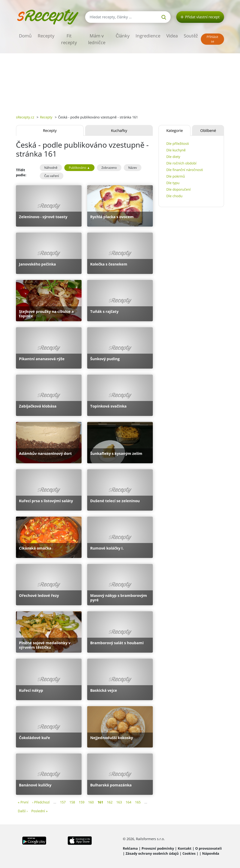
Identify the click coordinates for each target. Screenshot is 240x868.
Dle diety (173, 157)
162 (110, 802)
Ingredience (148, 36)
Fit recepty (69, 39)
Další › (23, 811)
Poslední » (39, 811)
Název (133, 168)
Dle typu (173, 183)
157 (63, 802)
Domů (25, 36)
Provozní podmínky (158, 848)
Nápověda (211, 853)
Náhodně (51, 168)
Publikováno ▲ (79, 168)
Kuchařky (119, 131)
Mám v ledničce (97, 39)
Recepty (46, 36)
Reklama (130, 848)
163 (119, 802)
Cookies (189, 853)
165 (138, 802)
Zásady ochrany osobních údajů (152, 853)
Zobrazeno (109, 168)
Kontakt (185, 848)
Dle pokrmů (176, 176)
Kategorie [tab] (175, 131)
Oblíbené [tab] (208, 131)
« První (23, 802)
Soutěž (191, 36)
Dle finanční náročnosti (185, 170)
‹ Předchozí (41, 802)
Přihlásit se (212, 39)
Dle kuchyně (176, 150)
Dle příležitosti (178, 144)
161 (100, 802)
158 (72, 802)
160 (91, 802)
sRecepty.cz (25, 117)
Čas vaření (52, 176)
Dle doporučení (178, 189)
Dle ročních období (181, 163)
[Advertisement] (120, 81)
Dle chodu (174, 196)
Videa (172, 36)
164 (128, 802)
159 (82, 802)
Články (123, 36)
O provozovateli (208, 848)
